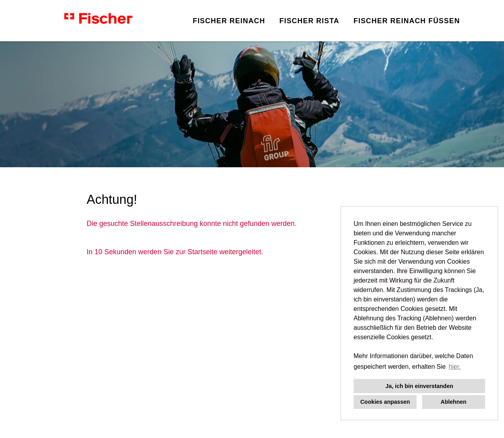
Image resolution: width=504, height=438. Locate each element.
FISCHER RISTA (309, 21)
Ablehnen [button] (454, 402)
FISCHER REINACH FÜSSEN (407, 21)
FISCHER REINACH (229, 21)
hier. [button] (455, 367)
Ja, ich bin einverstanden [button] (419, 386)
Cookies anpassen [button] (385, 402)
